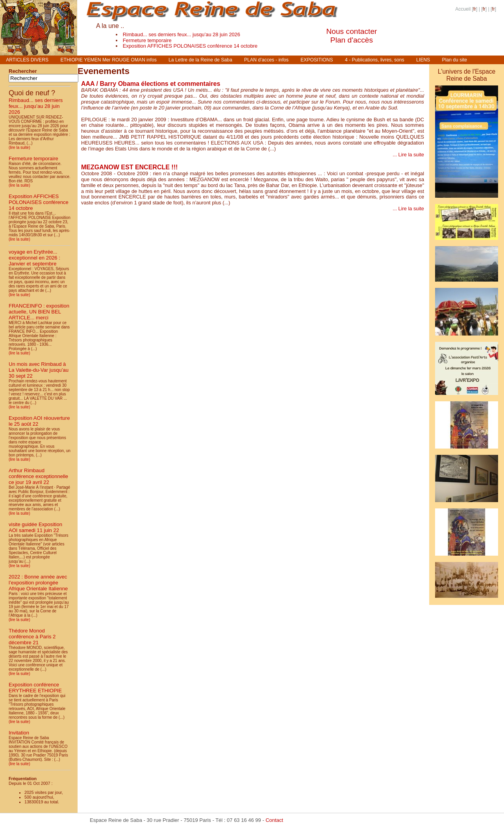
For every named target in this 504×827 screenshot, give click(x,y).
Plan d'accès (352, 40)
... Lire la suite (408, 155)
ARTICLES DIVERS (27, 60)
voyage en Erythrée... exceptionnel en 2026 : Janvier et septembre (34, 258)
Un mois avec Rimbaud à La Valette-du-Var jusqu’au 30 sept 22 (39, 370)
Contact (274, 820)
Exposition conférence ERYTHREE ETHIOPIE (35, 688)
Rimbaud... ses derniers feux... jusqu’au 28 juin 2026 (182, 34)
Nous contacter (351, 31)
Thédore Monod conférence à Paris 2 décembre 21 (32, 637)
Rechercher (23, 71)
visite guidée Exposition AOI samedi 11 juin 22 (35, 527)
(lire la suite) (19, 147)
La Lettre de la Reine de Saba (200, 60)
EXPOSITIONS (317, 60)
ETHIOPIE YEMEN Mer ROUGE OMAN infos (108, 60)
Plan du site (455, 60)
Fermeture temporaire (147, 40)
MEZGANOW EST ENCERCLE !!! (129, 167)
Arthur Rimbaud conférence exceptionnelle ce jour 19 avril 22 (38, 476)
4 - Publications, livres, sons (375, 60)
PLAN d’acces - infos (266, 60)
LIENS (423, 60)
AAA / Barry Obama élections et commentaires (151, 84)
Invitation (19, 733)
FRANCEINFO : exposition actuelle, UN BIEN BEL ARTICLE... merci (39, 312)
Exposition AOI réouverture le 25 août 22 (39, 421)
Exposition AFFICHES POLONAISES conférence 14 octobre (190, 46)
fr (475, 9)
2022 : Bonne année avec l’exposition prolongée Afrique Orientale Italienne (38, 583)
